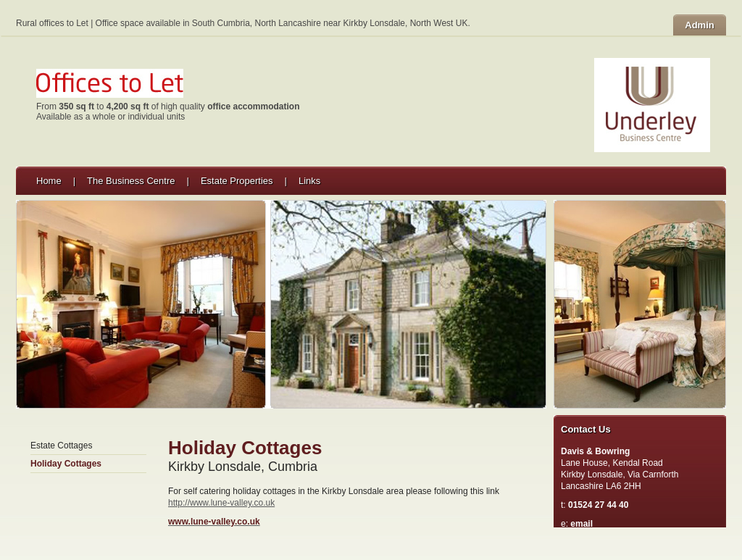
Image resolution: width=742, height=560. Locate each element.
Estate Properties (237, 181)
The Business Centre (131, 181)
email (581, 524)
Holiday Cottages (66, 464)
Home (49, 181)
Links (309, 181)
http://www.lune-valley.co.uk (221, 503)
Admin (699, 25)
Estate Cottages (61, 446)
